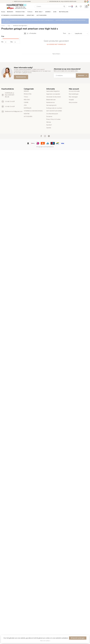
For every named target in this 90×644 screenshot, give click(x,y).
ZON (55, 12)
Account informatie (74, 91)
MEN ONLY (39, 12)
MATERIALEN (64, 12)
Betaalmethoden (51, 100)
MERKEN (10, 12)
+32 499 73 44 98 (10, 101)
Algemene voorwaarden (53, 94)
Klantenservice (21, 77)
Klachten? (49, 125)
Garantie (49, 128)
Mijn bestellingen (74, 94)
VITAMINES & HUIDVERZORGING (13, 15)
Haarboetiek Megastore (53, 91)
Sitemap (49, 122)
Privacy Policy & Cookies (53, 119)
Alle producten (73, 102)
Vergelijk (71, 100)
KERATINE (30, 15)
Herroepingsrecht (51, 105)
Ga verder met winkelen (56, 44)
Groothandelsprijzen (52, 114)
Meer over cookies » (45, 641)
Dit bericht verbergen (78, 638)
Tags (9, 26)
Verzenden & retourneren (54, 97)
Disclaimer (49, 116)
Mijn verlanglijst (73, 97)
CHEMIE (48, 12)
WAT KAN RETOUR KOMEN (54, 111)
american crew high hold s (20, 26)
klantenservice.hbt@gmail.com (14, 111)
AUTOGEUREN (42, 15)
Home (3, 12)
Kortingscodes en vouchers (54, 108)
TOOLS (30, 12)
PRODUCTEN (20, 12)
